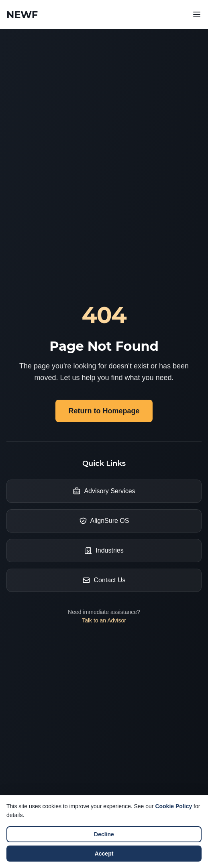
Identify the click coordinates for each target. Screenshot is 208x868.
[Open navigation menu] (197, 14)
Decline (104, 834)
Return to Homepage (104, 411)
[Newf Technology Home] (22, 15)
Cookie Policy (173, 806)
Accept (104, 854)
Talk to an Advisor (104, 620)
